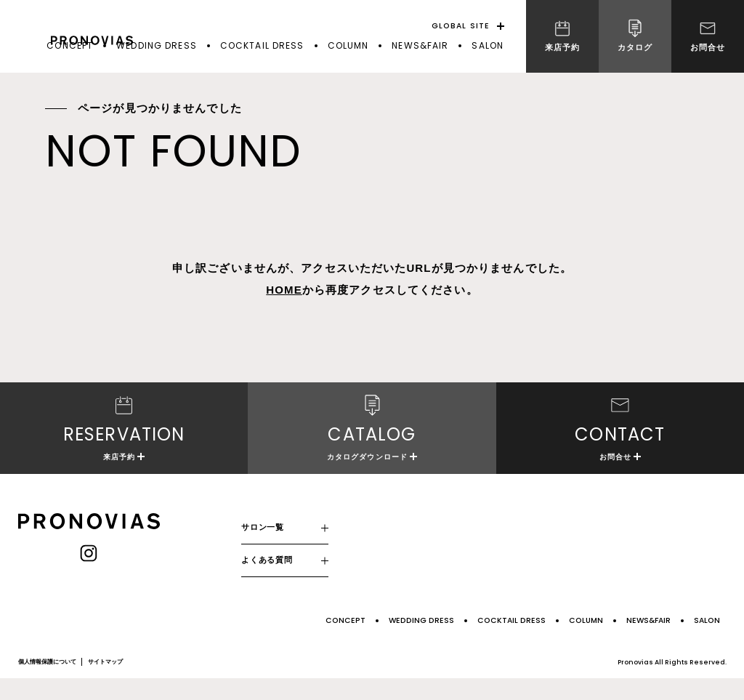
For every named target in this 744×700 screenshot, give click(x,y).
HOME (284, 290)
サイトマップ (105, 683)
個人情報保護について (47, 683)
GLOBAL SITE (461, 26)
